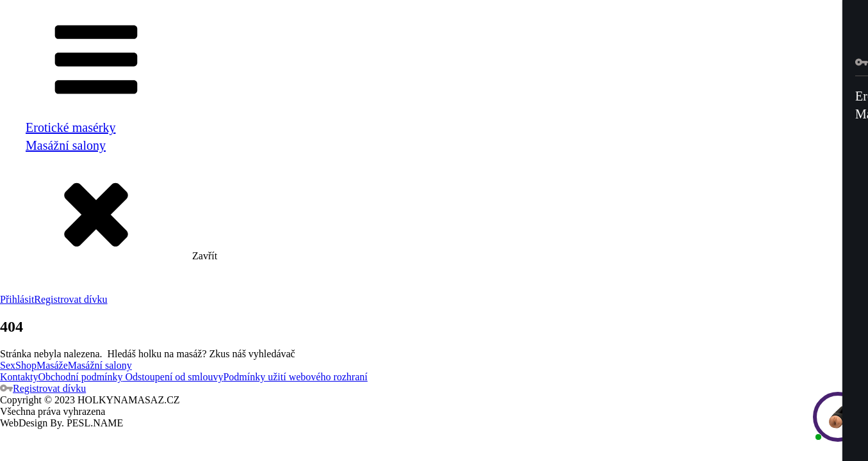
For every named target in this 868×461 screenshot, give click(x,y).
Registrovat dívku (70, 299)
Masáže (52, 365)
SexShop (18, 365)
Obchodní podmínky (81, 377)
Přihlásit (17, 299)
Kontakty (19, 377)
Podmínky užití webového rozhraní (295, 377)
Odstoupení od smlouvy (173, 377)
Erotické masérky (71, 127)
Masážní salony (66, 145)
